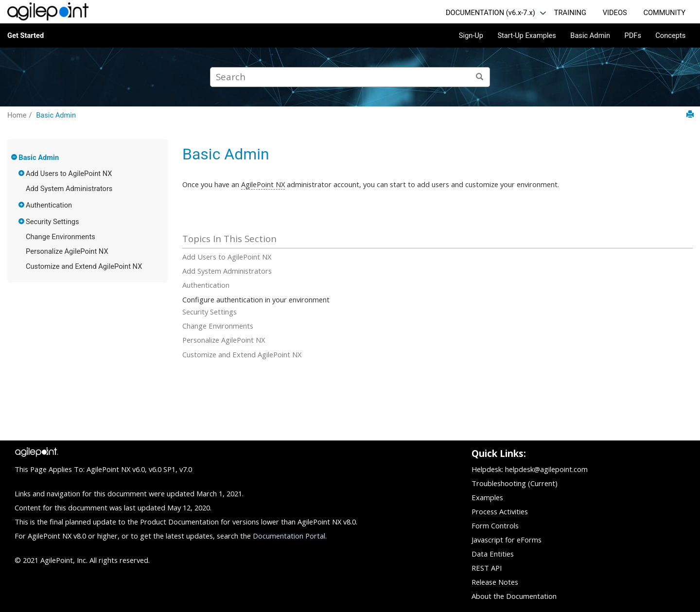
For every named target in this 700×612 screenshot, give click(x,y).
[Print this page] (690, 114)
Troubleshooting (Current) (515, 483)
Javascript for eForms (507, 540)
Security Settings (52, 222)
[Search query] (350, 77)
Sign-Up (471, 35)
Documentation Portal (289, 536)
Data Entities (493, 554)
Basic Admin (590, 35)
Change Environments (61, 237)
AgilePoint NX (263, 184)
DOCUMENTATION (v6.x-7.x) (490, 13)
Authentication (49, 205)
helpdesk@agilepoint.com (546, 469)
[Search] (480, 77)
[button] (15, 157)
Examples (487, 497)
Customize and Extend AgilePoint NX (84, 266)
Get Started (26, 35)
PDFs (633, 35)
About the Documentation (514, 596)
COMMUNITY (664, 13)
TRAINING (570, 13)
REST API (487, 568)
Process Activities (500, 511)
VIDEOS (615, 13)
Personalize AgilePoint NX (67, 251)
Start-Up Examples (527, 35)
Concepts (670, 35)
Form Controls (495, 525)
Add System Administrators (69, 189)
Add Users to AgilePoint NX (69, 174)
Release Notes (495, 582)
